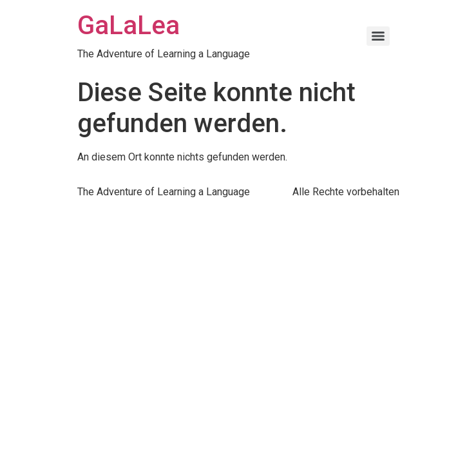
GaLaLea (129, 25)
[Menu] (378, 36)
